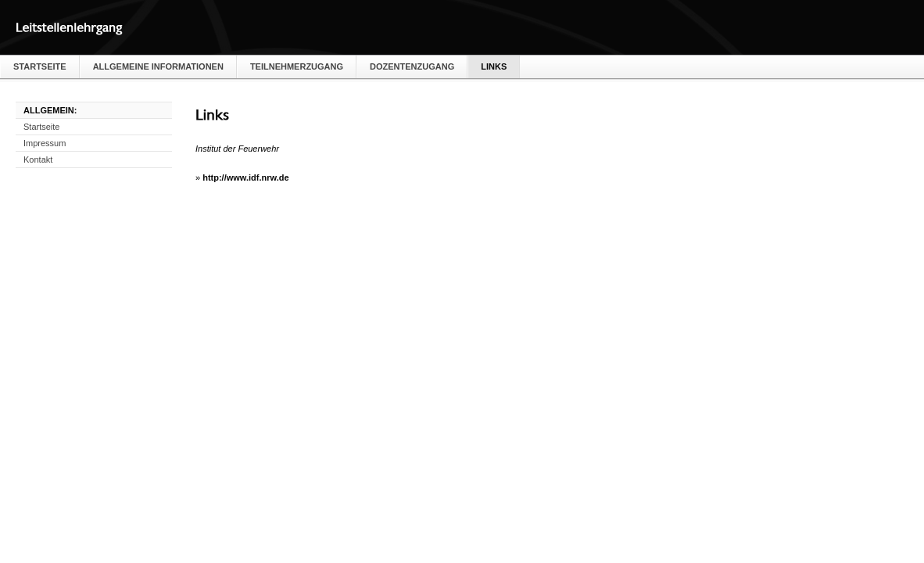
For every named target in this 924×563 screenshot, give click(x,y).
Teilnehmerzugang (297, 66)
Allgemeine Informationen (158, 66)
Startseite (40, 66)
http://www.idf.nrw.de (245, 178)
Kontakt (38, 160)
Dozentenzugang (412, 66)
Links (494, 66)
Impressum (45, 143)
